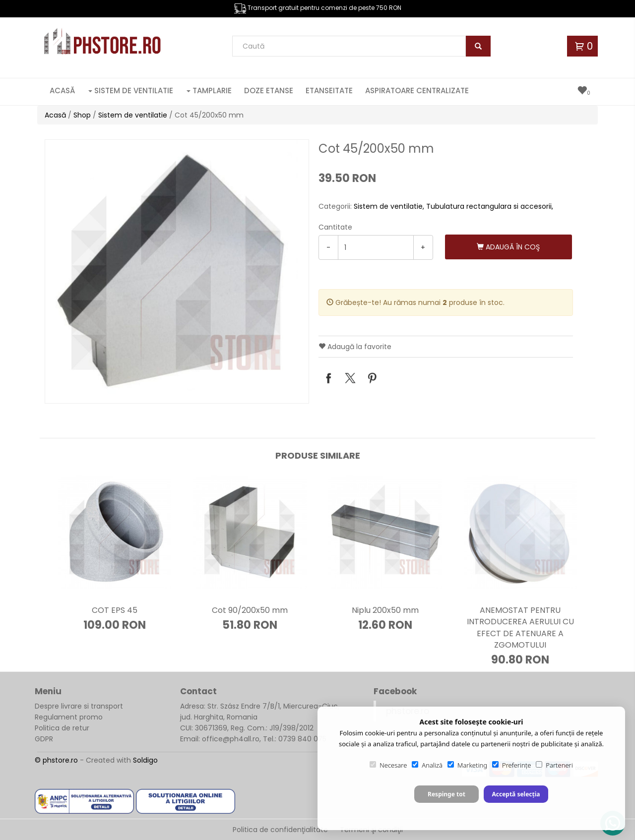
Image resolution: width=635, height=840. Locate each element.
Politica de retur (62, 728)
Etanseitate (329, 90)
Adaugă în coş (508, 247)
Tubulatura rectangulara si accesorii (489, 206)
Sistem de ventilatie (131, 90)
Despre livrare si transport (79, 706)
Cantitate (335, 227)
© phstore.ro (56, 760)
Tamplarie (209, 90)
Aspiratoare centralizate (417, 90)
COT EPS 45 (115, 610)
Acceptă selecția (516, 794)
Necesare (388, 765)
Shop (82, 115)
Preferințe (511, 765)
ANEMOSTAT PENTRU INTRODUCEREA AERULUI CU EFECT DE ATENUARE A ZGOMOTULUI (520, 627)
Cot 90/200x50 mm (250, 610)
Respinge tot (446, 794)
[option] (177, 271)
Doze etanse (269, 90)
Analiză (427, 765)
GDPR (44, 739)
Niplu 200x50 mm (385, 610)
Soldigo (145, 760)
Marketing (467, 765)
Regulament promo (69, 717)
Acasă (62, 90)
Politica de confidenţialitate (280, 830)
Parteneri (554, 765)
